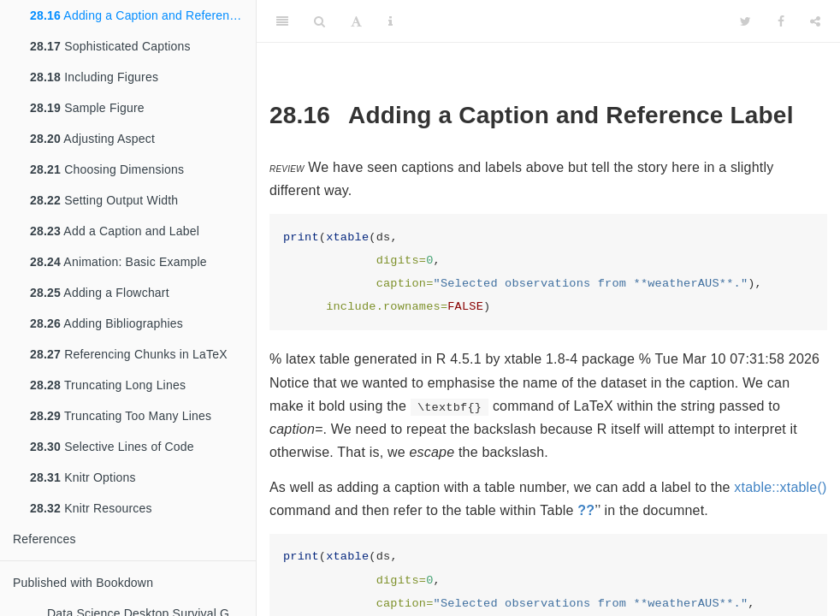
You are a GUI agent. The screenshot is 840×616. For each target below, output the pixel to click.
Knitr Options (83, 477)
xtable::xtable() (780, 487)
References (44, 539)
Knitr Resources (91, 508)
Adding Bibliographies (106, 323)
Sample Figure (87, 108)
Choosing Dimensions (107, 169)
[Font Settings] (356, 21)
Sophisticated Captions (110, 46)
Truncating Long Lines (108, 385)
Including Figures (94, 77)
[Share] (815, 21)
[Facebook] (781, 21)
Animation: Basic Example (118, 262)
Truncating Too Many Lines (121, 416)
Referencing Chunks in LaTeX (129, 354)
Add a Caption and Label (115, 231)
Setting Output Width (104, 200)
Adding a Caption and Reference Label (143, 15)
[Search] (319, 21)
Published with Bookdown (83, 583)
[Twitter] (745, 21)
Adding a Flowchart (100, 293)
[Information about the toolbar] (390, 21)
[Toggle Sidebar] (282, 21)
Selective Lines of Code (112, 447)
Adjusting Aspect (92, 139)
